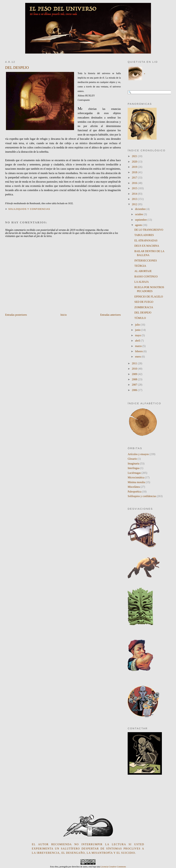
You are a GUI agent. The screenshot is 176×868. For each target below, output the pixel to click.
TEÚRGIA (140, 266)
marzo (139, 346)
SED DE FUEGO (144, 302)
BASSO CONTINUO (146, 276)
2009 (135, 374)
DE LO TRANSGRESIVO (149, 230)
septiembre (141, 220)
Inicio (64, 315)
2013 (135, 199)
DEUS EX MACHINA (147, 246)
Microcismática (136, 477)
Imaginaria (133, 463)
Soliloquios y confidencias (29, 209)
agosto (139, 225)
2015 (135, 188)
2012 (135, 204)
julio (138, 325)
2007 (135, 385)
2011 (135, 363)
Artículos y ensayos (138, 454)
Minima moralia (136, 482)
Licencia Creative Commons (113, 867)
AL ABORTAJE (143, 271)
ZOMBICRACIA (144, 307)
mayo (138, 335)
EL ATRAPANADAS (146, 240)
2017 (135, 178)
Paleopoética (134, 492)
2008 (135, 379)
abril (138, 341)
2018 (135, 172)
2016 (135, 183)
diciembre (141, 209)
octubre (139, 214)
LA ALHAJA (142, 282)
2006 (135, 390)
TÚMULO (140, 318)
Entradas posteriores (16, 315)
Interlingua (134, 468)
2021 (135, 156)
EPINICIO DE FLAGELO (149, 297)
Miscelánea (134, 487)
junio (138, 330)
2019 (135, 167)
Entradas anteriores (111, 315)
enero (138, 357)
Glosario (132, 459)
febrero (139, 351)
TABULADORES (144, 235)
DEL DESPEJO (17, 68)
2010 (135, 369)
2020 (135, 162)
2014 (135, 194)
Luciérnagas (134, 473)
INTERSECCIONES (146, 261)
